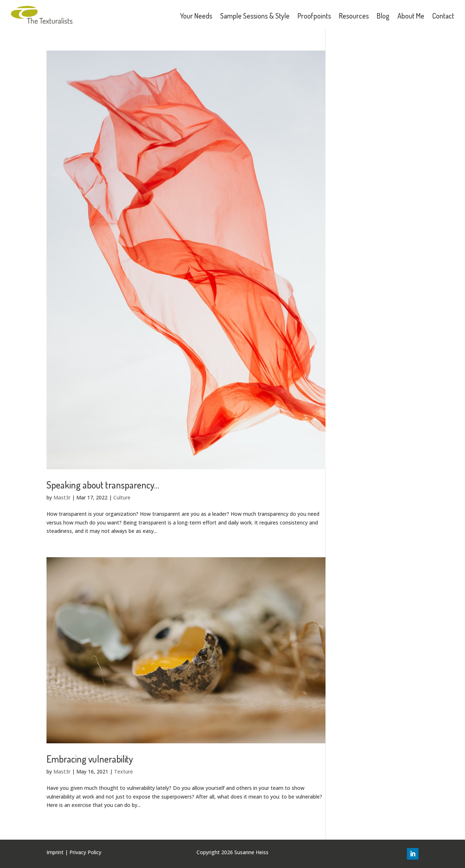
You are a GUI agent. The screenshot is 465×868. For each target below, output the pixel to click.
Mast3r (62, 497)
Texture (124, 771)
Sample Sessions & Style (255, 16)
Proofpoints (314, 16)
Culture (122, 497)
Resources (354, 16)
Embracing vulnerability (90, 759)
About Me (411, 16)
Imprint (55, 852)
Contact (443, 16)
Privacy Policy (85, 852)
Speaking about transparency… (103, 485)
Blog (383, 16)
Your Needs (196, 16)
